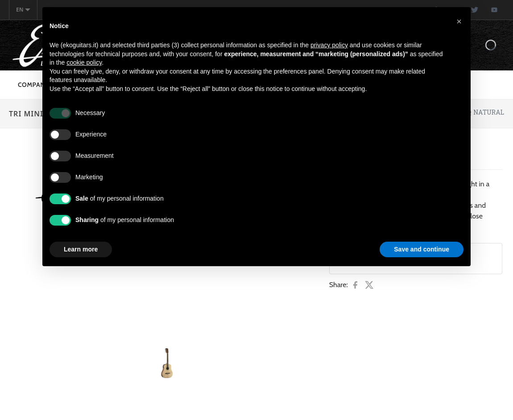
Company (33, 85)
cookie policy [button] (84, 62)
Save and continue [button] (422, 249)
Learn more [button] (81, 249)
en (23, 10)
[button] (459, 21)
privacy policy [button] (329, 45)
